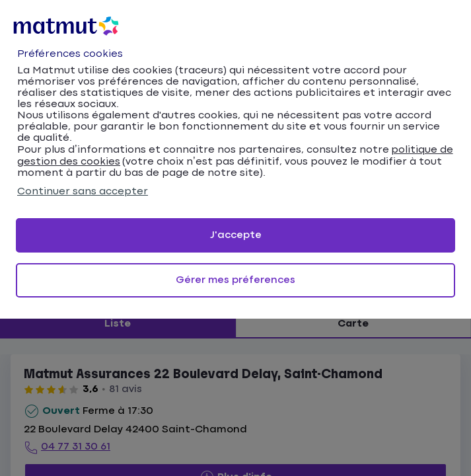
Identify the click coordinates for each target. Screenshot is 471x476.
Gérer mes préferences (235, 280)
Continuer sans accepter (83, 191)
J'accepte (236, 235)
